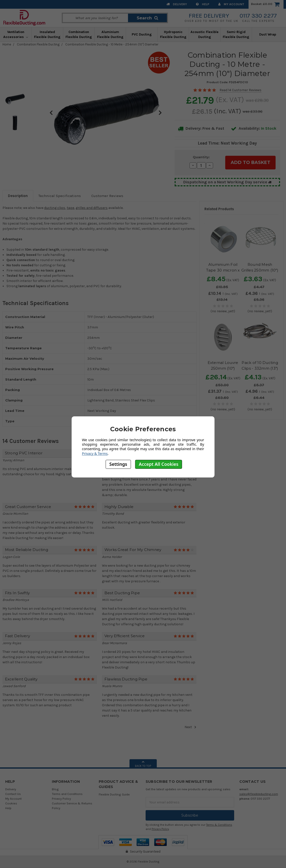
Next (160, 112)
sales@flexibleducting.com (259, 794)
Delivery (177, 4)
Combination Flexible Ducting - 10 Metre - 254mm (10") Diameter (112, 44)
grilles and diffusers (92, 208)
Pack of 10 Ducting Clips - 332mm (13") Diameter (260, 368)
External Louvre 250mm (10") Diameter (223, 368)
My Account (231, 4)
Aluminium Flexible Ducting (110, 34)
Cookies (11, 803)
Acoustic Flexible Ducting (205, 34)
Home (7, 44)
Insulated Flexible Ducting (47, 34)
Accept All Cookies (159, 464)
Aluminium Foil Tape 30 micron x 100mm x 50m (223, 270)
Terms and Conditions (67, 794)
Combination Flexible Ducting (79, 34)
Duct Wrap (268, 34)
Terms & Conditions (219, 825)
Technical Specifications (60, 196)
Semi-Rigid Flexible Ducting (236, 34)
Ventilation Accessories (16, 34)
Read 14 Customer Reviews (240, 90)
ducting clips (55, 208)
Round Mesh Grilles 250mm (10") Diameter (260, 270)
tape (70, 208)
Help (203, 4)
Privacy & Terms (95, 454)
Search (147, 18)
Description (18, 196)
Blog (55, 789)
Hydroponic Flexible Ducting (173, 34)
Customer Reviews (107, 196)
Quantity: (201, 157)
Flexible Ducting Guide (114, 794)
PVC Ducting (142, 34)
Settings (118, 464)
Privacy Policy (61, 799)
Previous (51, 112)
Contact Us (13, 794)
